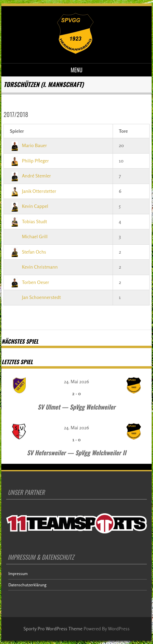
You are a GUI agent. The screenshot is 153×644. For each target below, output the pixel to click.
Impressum (18, 574)
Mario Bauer (28, 145)
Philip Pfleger (29, 161)
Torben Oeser (29, 282)
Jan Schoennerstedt (35, 297)
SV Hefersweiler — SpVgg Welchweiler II (77, 453)
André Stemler (30, 176)
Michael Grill (29, 236)
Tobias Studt (28, 221)
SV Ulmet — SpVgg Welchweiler (76, 407)
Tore (123, 131)
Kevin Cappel (29, 206)
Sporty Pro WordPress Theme (53, 628)
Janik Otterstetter (33, 191)
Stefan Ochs (28, 252)
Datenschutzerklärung (27, 585)
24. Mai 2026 (76, 381)
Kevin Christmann (34, 267)
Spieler (17, 131)
